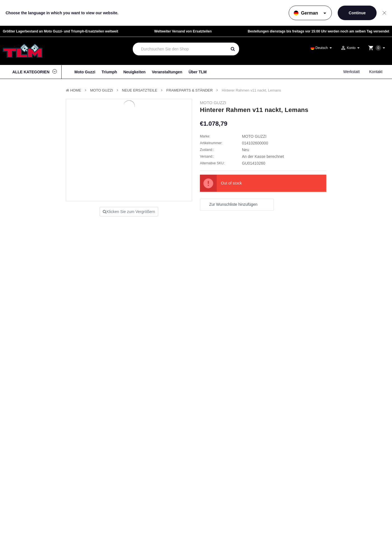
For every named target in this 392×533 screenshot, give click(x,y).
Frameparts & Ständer (190, 90)
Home (76, 90)
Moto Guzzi (85, 72)
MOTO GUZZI (102, 90)
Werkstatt (352, 72)
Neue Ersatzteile (140, 90)
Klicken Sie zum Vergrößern (129, 212)
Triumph (109, 72)
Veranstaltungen (167, 72)
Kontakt (376, 72)
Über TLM (198, 72)
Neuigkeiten (134, 72)
